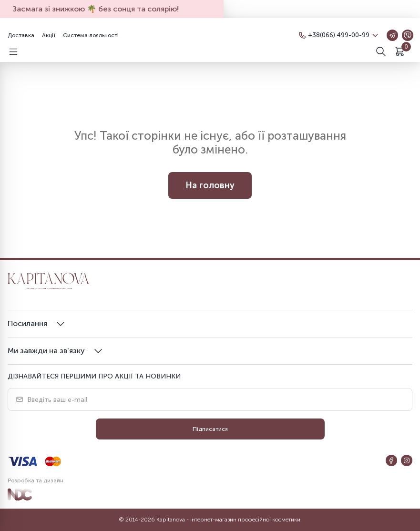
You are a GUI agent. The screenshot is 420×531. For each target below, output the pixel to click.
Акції (49, 35)
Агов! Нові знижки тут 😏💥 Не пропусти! (303, 9)
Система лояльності (91, 35)
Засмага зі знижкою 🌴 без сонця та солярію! (99, 9)
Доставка (21, 35)
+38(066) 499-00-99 (337, 35)
